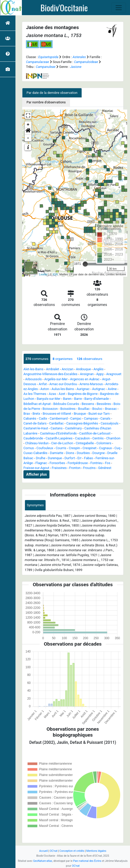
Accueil (43, 851)
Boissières (68, 409)
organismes (63, 359)
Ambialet (53, 369)
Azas (53, 394)
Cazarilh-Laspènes (59, 438)
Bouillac (84, 409)
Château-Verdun (37, 443)
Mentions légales (96, 851)
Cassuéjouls (110, 423)
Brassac (111, 409)
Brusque (80, 414)
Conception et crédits (72, 851)
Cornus (29, 448)
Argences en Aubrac (85, 379)
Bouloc (97, 409)
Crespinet (89, 448)
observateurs (90, 359)
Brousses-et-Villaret (57, 414)
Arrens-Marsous (91, 384)
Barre (78, 399)
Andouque (83, 369)
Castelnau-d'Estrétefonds (58, 433)
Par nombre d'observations (46, 102)
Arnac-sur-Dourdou (63, 384)
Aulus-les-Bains (63, 389)
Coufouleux (45, 448)
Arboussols (33, 379)
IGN (55, 274)
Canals (105, 418)
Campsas (91, 418)
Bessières (104, 404)
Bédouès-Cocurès (66, 404)
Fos (108, 463)
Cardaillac (57, 423)
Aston (45, 389)
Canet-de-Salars (35, 423)
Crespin (74, 448)
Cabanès (30, 418)
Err (80, 458)
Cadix (43, 418)
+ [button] (28, 125)
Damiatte (57, 453)
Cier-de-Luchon (62, 443)
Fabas (89, 458)
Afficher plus (37, 474)
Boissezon (50, 409)
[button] (28, 131)
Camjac (76, 418)
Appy (100, 374)
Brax (27, 414)
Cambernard (59, 418)
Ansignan (87, 374)
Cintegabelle (85, 443)
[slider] (85, 264)
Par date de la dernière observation (52, 93)
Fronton (75, 468)
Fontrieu (96, 463)
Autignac (99, 389)
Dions (70, 453)
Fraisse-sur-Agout (36, 468)
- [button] (28, 138)
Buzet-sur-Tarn (99, 414)
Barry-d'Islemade (97, 399)
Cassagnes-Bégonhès (82, 423)
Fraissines (59, 468)
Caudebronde (33, 438)
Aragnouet (114, 374)
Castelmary (73, 428)
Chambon (113, 438)
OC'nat (54, 851)
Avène (112, 389)
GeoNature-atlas (43, 861)
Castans (57, 428)
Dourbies (83, 453)
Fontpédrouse (78, 463)
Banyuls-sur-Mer (49, 399)
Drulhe (41, 458)
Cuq (118, 448)
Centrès (98, 438)
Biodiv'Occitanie (64, 8)
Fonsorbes (57, 463)
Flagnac (41, 463)
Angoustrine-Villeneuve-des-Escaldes (50, 374)
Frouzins (89, 468)
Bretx (36, 414)
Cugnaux (106, 448)
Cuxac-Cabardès (35, 453)
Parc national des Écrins (87, 861)
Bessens (88, 404)
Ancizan (67, 369)
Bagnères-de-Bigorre (83, 394)
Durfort (70, 458)
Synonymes (35, 505)
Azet (62, 394)
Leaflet (43, 274)
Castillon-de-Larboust (95, 433)
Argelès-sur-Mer (56, 379)
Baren (67, 399)
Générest (105, 468)
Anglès (98, 369)
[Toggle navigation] (119, 8)
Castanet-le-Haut (36, 428)
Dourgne (99, 453)
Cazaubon (83, 438)
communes (37, 359)
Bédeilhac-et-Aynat (37, 404)
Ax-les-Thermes (35, 394)
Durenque (55, 458)
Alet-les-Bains (33, 369)
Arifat (43, 384)
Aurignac (83, 389)
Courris (61, 448)
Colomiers (104, 443)
